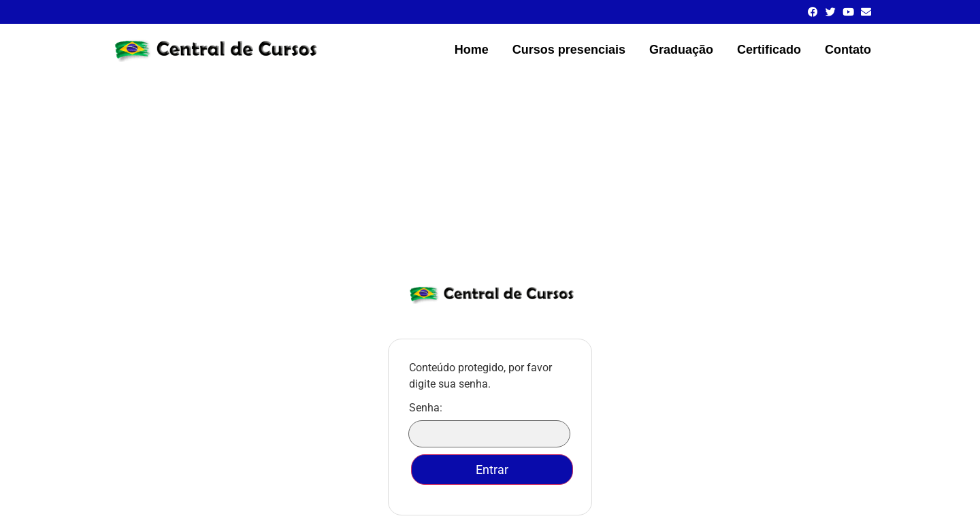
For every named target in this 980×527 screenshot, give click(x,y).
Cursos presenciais (569, 50)
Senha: (490, 425)
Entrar (492, 470)
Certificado (769, 50)
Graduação (681, 50)
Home (472, 50)
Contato (848, 50)
